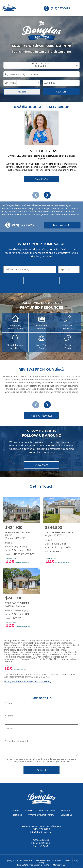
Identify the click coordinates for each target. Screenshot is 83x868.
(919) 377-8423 (41, 829)
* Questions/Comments (17, 741)
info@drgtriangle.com (41, 832)
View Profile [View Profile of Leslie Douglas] (42, 179)
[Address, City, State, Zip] (30, 269)
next (47, 195)
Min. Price (10, 83)
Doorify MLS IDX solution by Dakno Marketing (28, 681)
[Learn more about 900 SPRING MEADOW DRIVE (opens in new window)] (22, 531)
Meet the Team (47, 811)
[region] (41, 154)
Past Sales (16, 815)
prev (36, 195)
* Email (9, 728)
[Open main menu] (78, 8)
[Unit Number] (69, 269)
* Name (9, 703)
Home (16, 811)
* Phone (9, 716)
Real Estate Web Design (30, 865)
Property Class (40, 65)
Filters (22, 92)
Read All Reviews (41, 416)
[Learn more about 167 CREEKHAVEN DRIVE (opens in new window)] (61, 531)
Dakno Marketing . (56, 865)
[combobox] (41, 65)
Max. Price (49, 83)
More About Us (62, 225)
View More (41, 465)
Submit (42, 280)
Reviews (66, 811)
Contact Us (66, 815)
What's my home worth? (41, 815)
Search (61, 92)
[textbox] (43, 74)
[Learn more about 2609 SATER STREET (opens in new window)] (22, 598)
